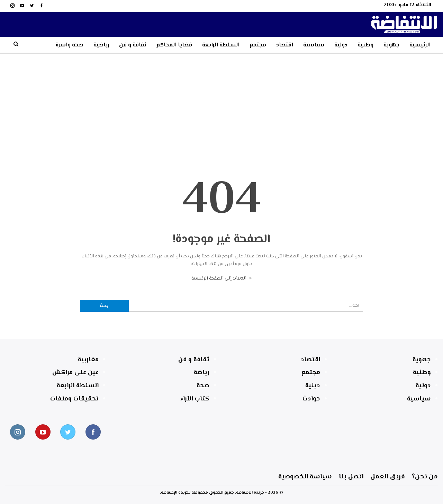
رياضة (202, 373)
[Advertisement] (221, 106)
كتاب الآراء (195, 399)
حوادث (311, 399)
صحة (203, 386)
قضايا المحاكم (174, 45)
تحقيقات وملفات (74, 399)
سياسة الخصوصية (39, 477)
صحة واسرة (70, 45)
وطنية (365, 45)
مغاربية (88, 360)
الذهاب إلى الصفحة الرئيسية (221, 278)
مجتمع (258, 45)
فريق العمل (255, 477)
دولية (341, 45)
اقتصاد (285, 45)
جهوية (391, 45)
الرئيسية (420, 45)
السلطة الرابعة (221, 45)
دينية (313, 386)
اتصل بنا (151, 477)
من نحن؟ (358, 477)
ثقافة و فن (133, 45)
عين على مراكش (75, 373)
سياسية (314, 45)
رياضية (101, 45)
